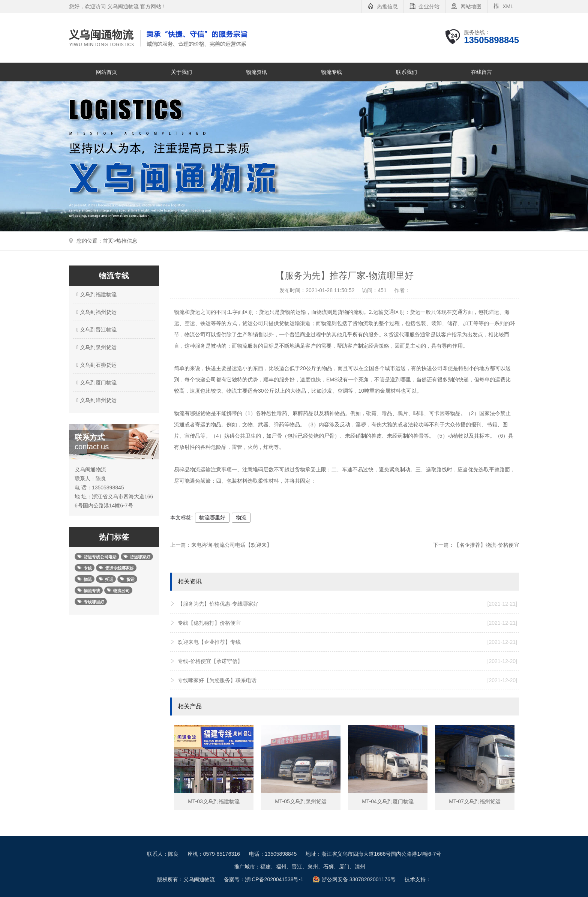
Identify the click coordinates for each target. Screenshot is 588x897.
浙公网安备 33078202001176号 (359, 879)
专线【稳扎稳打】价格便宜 (347, 623)
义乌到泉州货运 (96, 347)
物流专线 (331, 72)
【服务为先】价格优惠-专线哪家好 (347, 604)
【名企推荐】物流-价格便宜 (487, 545)
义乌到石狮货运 (96, 365)
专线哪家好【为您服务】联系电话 (347, 680)
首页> (109, 241)
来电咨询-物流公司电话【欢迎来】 (232, 545)
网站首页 (106, 72)
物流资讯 (256, 72)
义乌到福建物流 (96, 294)
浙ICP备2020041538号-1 (274, 879)
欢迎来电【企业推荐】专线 (347, 642)
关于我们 (181, 72)
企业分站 (429, 6)
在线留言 (481, 72)
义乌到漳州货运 (96, 400)
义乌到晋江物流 (96, 330)
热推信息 (387, 6)
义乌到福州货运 (96, 312)
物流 (241, 517)
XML (508, 6)
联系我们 (406, 72)
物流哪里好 (212, 517)
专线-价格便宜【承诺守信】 (347, 661)
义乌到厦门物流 (96, 382)
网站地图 (471, 6)
